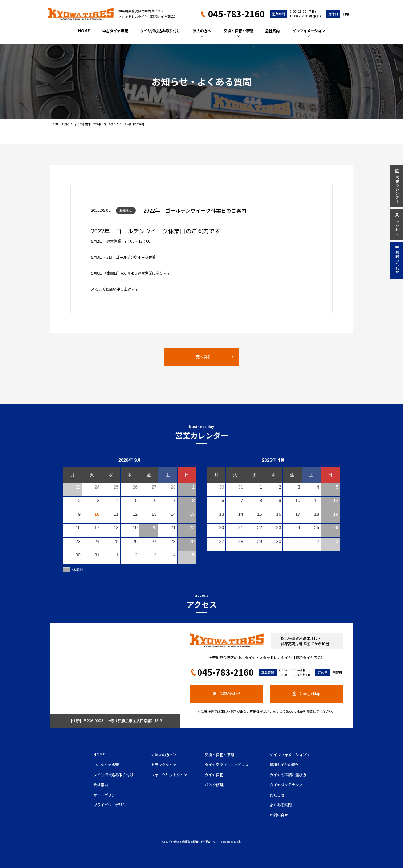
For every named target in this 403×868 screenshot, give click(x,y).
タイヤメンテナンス (286, 785)
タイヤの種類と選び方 (288, 775)
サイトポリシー (106, 795)
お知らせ (277, 795)
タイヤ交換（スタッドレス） (228, 764)
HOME (84, 31)
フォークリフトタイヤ (169, 775)
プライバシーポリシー (111, 805)
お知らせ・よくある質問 (76, 124)
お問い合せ (279, 815)
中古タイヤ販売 (115, 31)
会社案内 (272, 31)
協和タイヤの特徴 (284, 764)
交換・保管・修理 (238, 32)
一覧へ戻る (213, 357)
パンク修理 (214, 785)
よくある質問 (281, 805)
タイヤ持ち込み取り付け (160, 31)
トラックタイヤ (164, 764)
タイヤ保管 (214, 775)
